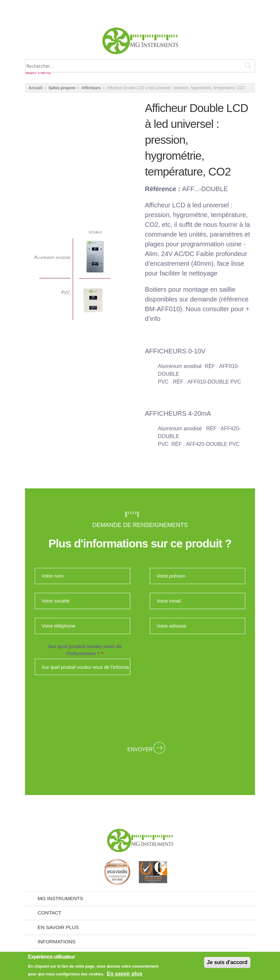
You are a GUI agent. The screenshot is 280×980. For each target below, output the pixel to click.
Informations (57, 942)
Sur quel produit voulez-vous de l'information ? (85, 650)
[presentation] (140, 709)
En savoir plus (58, 927)
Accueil (36, 88)
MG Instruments (60, 898)
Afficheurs (91, 88)
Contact (50, 913)
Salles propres (62, 88)
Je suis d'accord (227, 962)
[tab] (140, 898)
